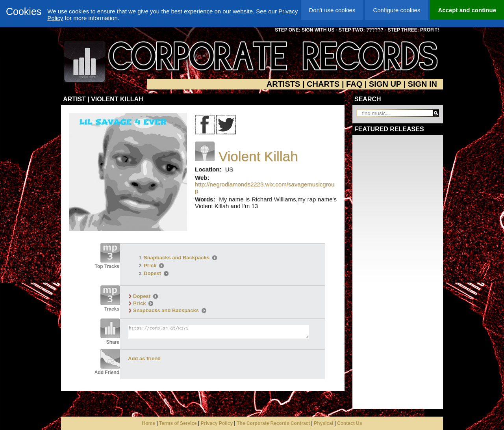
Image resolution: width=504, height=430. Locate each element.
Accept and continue (467, 10)
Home (149, 423)
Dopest (152, 273)
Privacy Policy (217, 423)
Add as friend (144, 358)
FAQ (354, 84)
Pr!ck (150, 265)
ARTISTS (283, 84)
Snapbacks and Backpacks (177, 258)
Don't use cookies (332, 10)
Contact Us (349, 423)
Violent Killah (258, 156)
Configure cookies (397, 10)
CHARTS (323, 84)
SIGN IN (422, 84)
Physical (323, 423)
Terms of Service (178, 423)
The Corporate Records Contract (273, 423)
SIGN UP (385, 84)
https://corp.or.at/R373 (218, 332)
